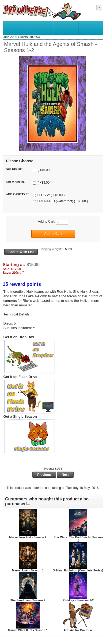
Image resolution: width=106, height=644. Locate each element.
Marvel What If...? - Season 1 (28, 630)
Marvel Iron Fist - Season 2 (28, 537)
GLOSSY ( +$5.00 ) (51, 195)
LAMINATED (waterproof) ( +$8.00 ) (62, 202)
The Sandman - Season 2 (28, 600)
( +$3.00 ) (44, 183)
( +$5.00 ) (44, 170)
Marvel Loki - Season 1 (28, 570)
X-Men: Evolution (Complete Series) (78, 570)
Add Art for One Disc (78, 630)
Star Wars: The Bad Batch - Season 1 (78, 539)
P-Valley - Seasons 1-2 (78, 600)
